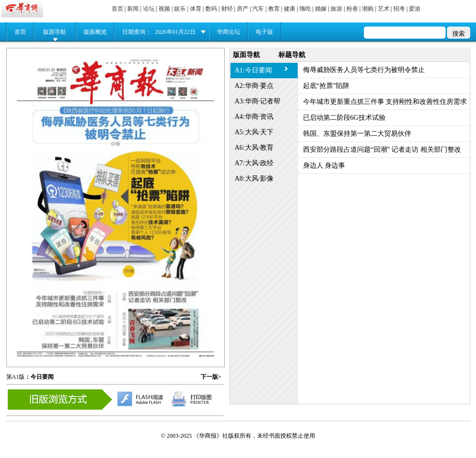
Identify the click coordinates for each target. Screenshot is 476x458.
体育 (196, 9)
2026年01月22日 (175, 32)
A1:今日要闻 (253, 70)
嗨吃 (305, 9)
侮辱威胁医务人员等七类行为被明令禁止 (364, 70)
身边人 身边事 (324, 165)
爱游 (415, 9)
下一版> (211, 377)
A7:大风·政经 (254, 163)
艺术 (384, 9)
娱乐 (180, 9)
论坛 (149, 9)
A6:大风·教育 (254, 148)
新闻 (133, 9)
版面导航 (55, 32)
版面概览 (95, 32)
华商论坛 (229, 32)
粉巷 (352, 9)
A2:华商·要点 (254, 86)
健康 (289, 9)
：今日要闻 (39, 377)
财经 (227, 9)
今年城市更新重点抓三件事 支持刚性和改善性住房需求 (385, 102)
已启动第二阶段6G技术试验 (344, 118)
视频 (164, 9)
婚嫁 (321, 9)
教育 (274, 9)
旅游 (336, 9)
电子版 (264, 32)
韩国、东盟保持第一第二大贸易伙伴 (357, 134)
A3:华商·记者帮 (258, 101)
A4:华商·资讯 (254, 117)
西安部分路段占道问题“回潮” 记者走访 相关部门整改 (382, 150)
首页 (117, 9)
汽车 (258, 9)
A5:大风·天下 (254, 132)
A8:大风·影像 (254, 179)
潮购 (368, 9)
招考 (399, 9)
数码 (211, 9)
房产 (243, 9)
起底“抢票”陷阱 (326, 86)
